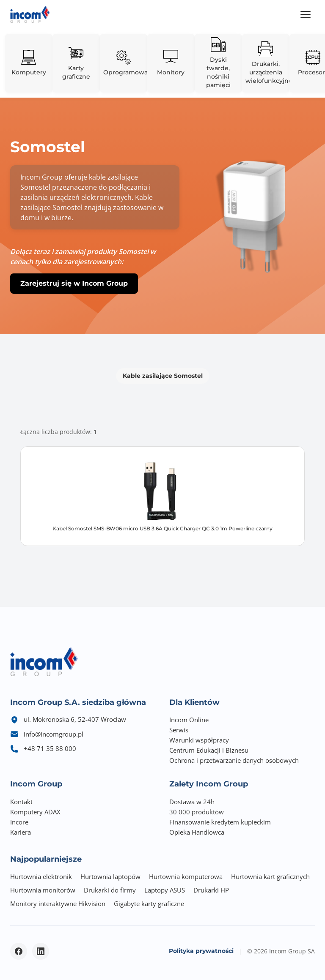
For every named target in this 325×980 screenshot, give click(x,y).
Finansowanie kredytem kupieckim (220, 822)
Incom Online (189, 720)
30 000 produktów (197, 812)
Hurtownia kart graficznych (270, 876)
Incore (19, 822)
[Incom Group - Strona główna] (30, 14)
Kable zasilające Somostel (163, 376)
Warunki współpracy (199, 740)
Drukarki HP (211, 890)
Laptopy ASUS (165, 890)
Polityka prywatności (201, 951)
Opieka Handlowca (197, 832)
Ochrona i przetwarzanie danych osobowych (234, 760)
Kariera (21, 832)
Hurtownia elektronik (41, 876)
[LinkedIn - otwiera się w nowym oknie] (41, 951)
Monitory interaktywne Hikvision (58, 904)
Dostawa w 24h (192, 802)
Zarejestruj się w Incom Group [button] (74, 283)
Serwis (179, 730)
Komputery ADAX (35, 812)
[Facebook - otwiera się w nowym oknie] (19, 951)
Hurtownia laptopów (110, 876)
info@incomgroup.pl (54, 734)
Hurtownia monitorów (43, 890)
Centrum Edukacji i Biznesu (209, 750)
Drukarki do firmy (110, 890)
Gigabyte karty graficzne (149, 904)
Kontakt (21, 802)
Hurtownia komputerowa (186, 876)
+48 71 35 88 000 (50, 748)
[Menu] (306, 14)
